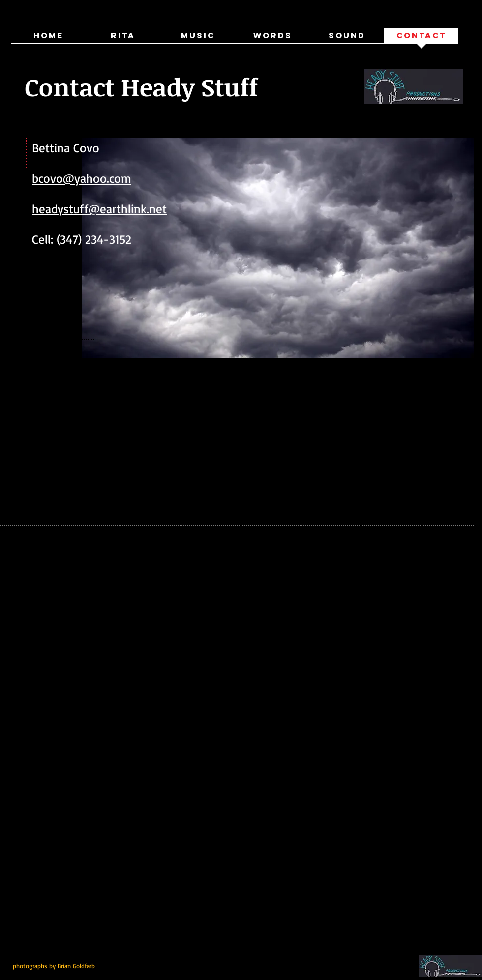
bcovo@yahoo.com (82, 178)
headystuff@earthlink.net (99, 209)
